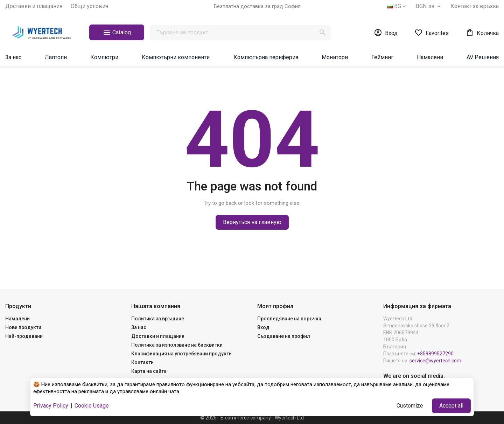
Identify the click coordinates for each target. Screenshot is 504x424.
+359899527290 (435, 354)
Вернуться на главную (252, 222)
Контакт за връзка (475, 6)
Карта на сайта (149, 371)
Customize (410, 406)
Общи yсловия (89, 6)
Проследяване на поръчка (289, 319)
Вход (263, 327)
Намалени (17, 319)
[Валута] (429, 6)
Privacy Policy (51, 406)
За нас (139, 327)
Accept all (451, 406)
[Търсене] (240, 33)
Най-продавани (24, 336)
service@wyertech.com (435, 361)
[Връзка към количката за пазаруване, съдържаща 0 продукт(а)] (482, 33)
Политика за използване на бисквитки (177, 345)
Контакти (142, 362)
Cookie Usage (92, 406)
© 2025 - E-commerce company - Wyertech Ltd (252, 418)
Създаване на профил (284, 336)
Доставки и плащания (34, 6)
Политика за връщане (158, 319)
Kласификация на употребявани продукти (181, 354)
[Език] (397, 6)
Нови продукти (23, 327)
